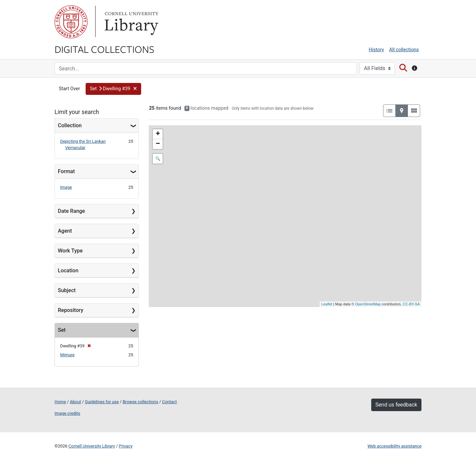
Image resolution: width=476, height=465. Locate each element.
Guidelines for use (102, 402)
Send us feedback (396, 405)
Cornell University (71, 22)
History (377, 50)
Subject (67, 290)
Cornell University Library (92, 446)
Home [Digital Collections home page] (60, 402)
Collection (70, 125)
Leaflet (327, 304)
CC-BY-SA (411, 304)
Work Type (70, 251)
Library (131, 22)
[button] (114, 89)
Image (66, 187)
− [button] (158, 144)
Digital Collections (104, 49)
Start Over (69, 89)
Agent (65, 231)
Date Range (71, 211)
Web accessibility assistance (395, 446)
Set (62, 330)
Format (66, 171)
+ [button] (158, 134)
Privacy (125, 446)
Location (68, 271)
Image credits (67, 413)
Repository (71, 310)
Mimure (67, 355)
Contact (169, 402)
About (75, 402)
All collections (404, 50)
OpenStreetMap (368, 304)
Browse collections (140, 402)
